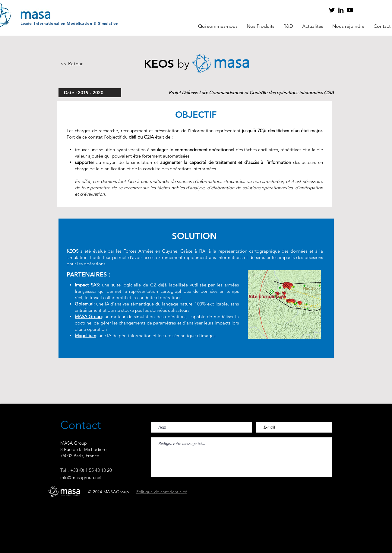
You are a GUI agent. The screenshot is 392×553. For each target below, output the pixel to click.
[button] (218, 26)
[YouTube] (350, 10)
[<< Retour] (72, 63)
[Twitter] (332, 10)
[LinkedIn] (341, 10)
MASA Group (88, 316)
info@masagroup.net (81, 477)
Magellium (85, 336)
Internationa (46, 23)
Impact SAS (87, 285)
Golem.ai (84, 304)
